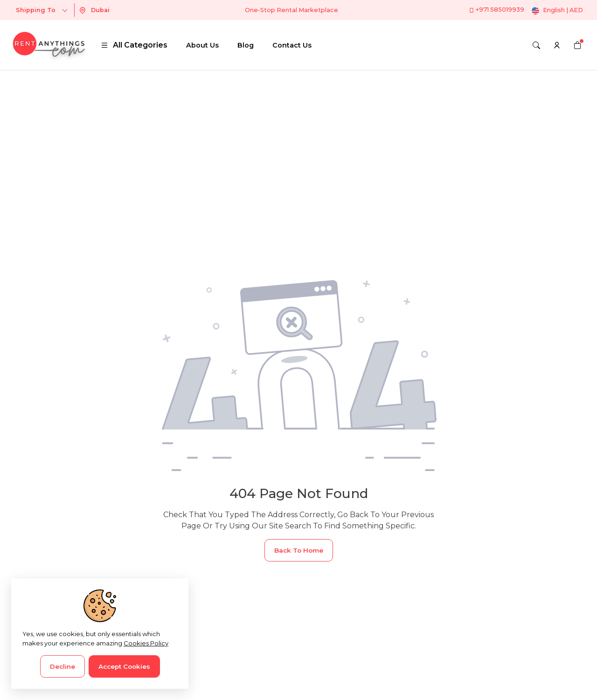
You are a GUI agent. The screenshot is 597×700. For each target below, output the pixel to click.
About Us (202, 45)
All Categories (134, 45)
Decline (62, 666)
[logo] (49, 45)
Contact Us (292, 45)
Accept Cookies (124, 666)
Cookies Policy (146, 643)
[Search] (536, 45)
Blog (246, 45)
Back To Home (299, 550)
